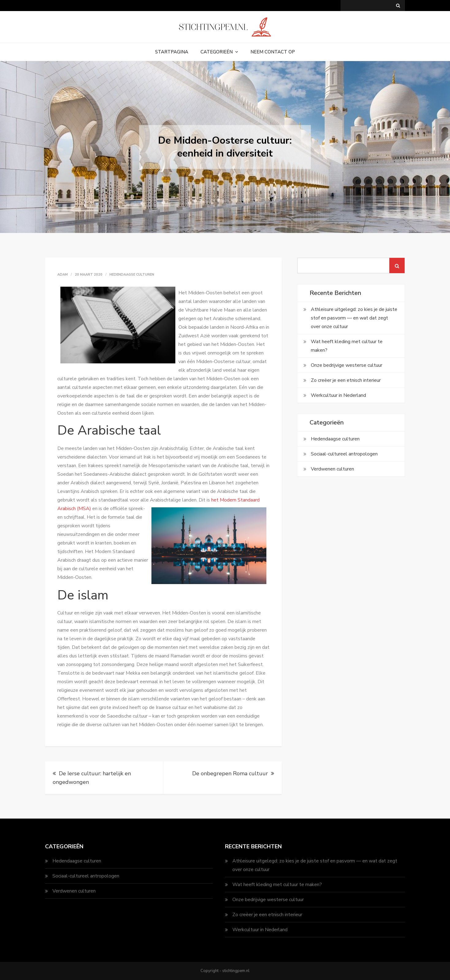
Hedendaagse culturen (132, 275)
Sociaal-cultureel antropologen (344, 454)
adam (63, 275)
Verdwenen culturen (332, 469)
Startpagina (172, 52)
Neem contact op (273, 52)
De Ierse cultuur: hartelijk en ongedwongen (92, 778)
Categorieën (217, 52)
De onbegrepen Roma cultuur (230, 773)
